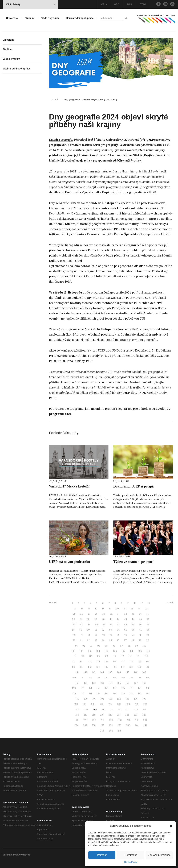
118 (130, 656)
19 (110, 609)
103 (90, 651)
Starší (170, 603)
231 (128, 720)
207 (78, 710)
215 (144, 710)
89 (140, 640)
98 (129, 646)
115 (106, 656)
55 (133, 625)
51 (104, 625)
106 (115, 651)
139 (139, 667)
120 (146, 656)
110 (148, 651)
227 (94, 720)
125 (106, 662)
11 (135, 603)
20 (117, 609)
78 (140, 635)
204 (128, 704)
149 (144, 672)
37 (81, 619)
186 (131, 694)
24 (146, 609)
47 (74, 625)
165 (119, 683)
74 (111, 635)
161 (86, 683)
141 (77, 672)
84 (103, 640)
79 (148, 635)
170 (82, 688)
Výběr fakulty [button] (31, 4)
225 (77, 720)
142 (85, 672)
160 (77, 683)
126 (115, 662)
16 (89, 609)
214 (136, 710)
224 (144, 715)
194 (119, 699)
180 (82, 694)
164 (111, 683)
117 (122, 656)
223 (136, 715)
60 (88, 630)
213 (128, 710)
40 (103, 619)
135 (106, 667)
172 (98, 688)
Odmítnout (131, 855)
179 (74, 694)
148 (136, 672)
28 (96, 614)
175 (123, 688)
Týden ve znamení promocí (133, 562)
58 (73, 630)
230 (120, 720)
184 (115, 694)
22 (132, 609)
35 (148, 614)
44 (133, 619)
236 (94, 725)
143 (94, 672)
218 (94, 715)
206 (145, 704)
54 (126, 625)
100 (145, 646)
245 (120, 731)
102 (81, 651)
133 (90, 667)
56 (140, 625)
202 (110, 704)
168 (144, 683)
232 (137, 720)
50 (97, 625)
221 (119, 715)
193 (111, 699)
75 (118, 635)
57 (148, 625)
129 (139, 662)
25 (74, 614)
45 (141, 619)
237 (102, 725)
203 (119, 704)
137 (123, 667)
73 (103, 635)
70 (82, 635)
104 (98, 651)
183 (107, 694)
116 (114, 656)
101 (73, 651)
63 (110, 630)
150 (74, 678)
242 (145, 725)
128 (131, 662)
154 (107, 678)
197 (144, 699)
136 (115, 667)
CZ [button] (104, 4)
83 (96, 640)
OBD (117, 4)
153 (98, 678)
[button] (171, 826)
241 (137, 725)
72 (96, 635)
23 (139, 609)
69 (74, 635)
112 (83, 656)
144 (102, 672)
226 (85, 720)
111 (75, 656)
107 (123, 651)
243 (102, 731)
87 (125, 640)
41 (111, 619)
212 (120, 710)
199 (85, 704)
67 (141, 630)
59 (81, 630)
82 (88, 640)
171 (90, 688)
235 (85, 725)
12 (142, 603)
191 (94, 699)
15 (82, 609)
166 (128, 683)
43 (125, 619)
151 (82, 678)
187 (140, 694)
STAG (143, 4)
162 (94, 683)
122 (82, 662)
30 (111, 614)
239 (119, 725)
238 (111, 725)
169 (74, 688)
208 (86, 710)
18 (103, 609)
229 (111, 720)
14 (75, 609)
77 (133, 635)
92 (84, 646)
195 (127, 699)
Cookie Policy (131, 862)
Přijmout (102, 855)
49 (89, 625)
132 (82, 667)
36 (74, 619)
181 (90, 694)
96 (114, 646)
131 (74, 667)
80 (74, 640)
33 (133, 614)
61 (96, 630)
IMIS (130, 4)
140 (148, 667)
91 (76, 646)
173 (107, 688)
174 (115, 688)
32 (126, 614)
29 (104, 614)
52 (111, 625)
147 (127, 672)
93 (91, 646)
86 (118, 640)
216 (77, 715)
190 (86, 699)
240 (128, 725)
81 (81, 640)
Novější (53, 603)
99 (136, 646)
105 (107, 651)
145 (111, 672)
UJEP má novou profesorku (70, 562)
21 (125, 609)
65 (126, 630)
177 (140, 688)
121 (74, 662)
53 (118, 625)
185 (123, 694)
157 (131, 678)
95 (106, 646)
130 (148, 662)
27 (89, 614)
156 (123, 678)
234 (76, 725)
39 (96, 619)
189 (77, 699)
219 (102, 715)
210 (104, 710)
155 (115, 678)
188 (148, 694)
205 (137, 704)
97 (121, 646)
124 (98, 662)
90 (148, 640)
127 (123, 662)
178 (148, 688)
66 (133, 630)
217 (85, 715)
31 (118, 614)
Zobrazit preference (159, 855)
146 (119, 672)
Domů (56, 99)
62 (103, 630)
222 (127, 715)
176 (131, 688)
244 (111, 731)
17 (96, 609)
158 (139, 678)
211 (112, 710)
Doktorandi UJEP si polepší (134, 486)
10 (128, 603)
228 (102, 720)
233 (145, 720)
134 (98, 667)
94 (99, 646)
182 (98, 694)
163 (102, 683)
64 (118, 630)
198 (76, 704)
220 (110, 715)
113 (91, 656)
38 (88, 619)
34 (140, 614)
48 (81, 625)
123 (90, 662)
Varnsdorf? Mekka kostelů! (69, 486)
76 (126, 635)
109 (140, 651)
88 (133, 640)
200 (93, 704)
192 (102, 699)
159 (148, 678)
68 (148, 630)
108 (132, 651)
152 (90, 678)
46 (148, 619)
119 (138, 656)
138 (131, 667)
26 (82, 614)
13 (149, 603)
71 (89, 635)
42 (118, 619)
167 (136, 683)
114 (99, 656)
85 (111, 640)
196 (136, 699)
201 (102, 704)
